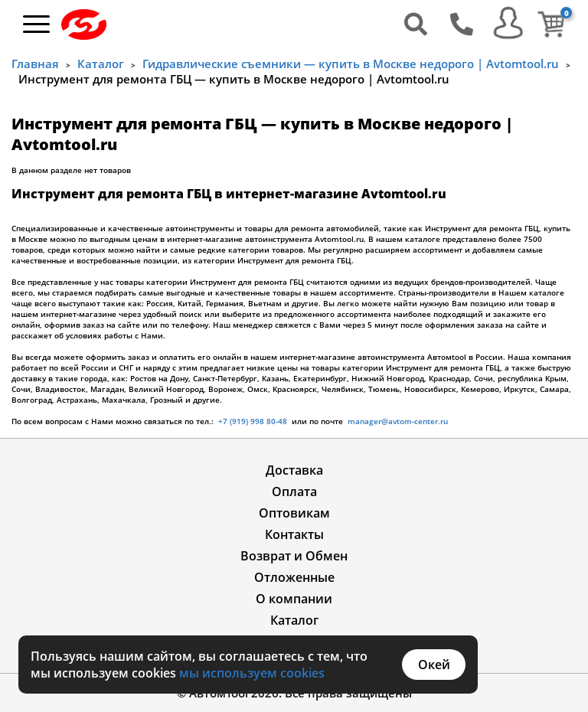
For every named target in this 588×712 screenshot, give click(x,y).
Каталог (101, 64)
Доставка (294, 470)
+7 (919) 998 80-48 (253, 421)
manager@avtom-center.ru (397, 421)
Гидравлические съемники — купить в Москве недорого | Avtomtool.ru (351, 64)
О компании (294, 599)
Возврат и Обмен (294, 556)
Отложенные (294, 577)
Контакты (294, 534)
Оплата (294, 492)
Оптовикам (294, 513)
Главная (35, 64)
